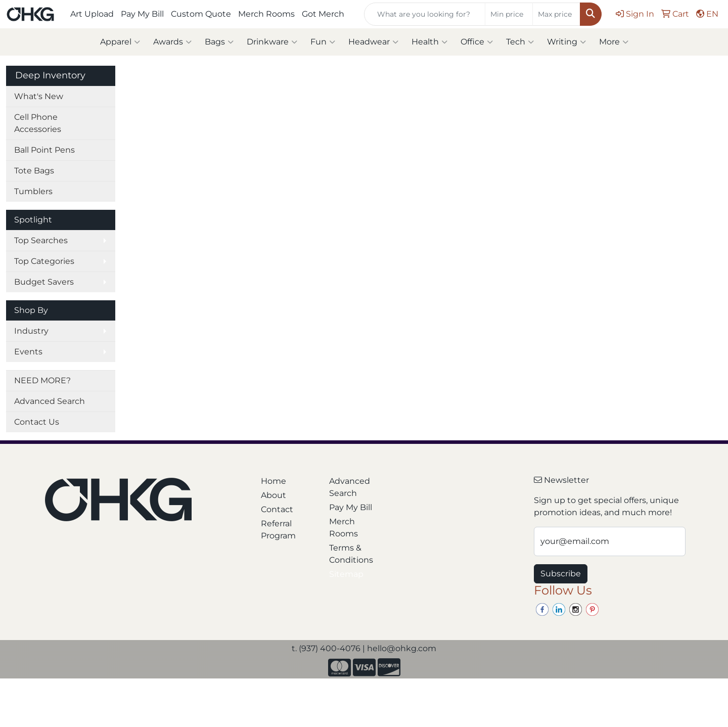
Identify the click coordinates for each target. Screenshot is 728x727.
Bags (219, 42)
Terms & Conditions (351, 554)
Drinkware (272, 42)
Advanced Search (50, 401)
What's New (39, 96)
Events (28, 352)
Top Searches (41, 240)
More (614, 42)
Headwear (373, 42)
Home (274, 481)
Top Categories (44, 261)
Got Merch (323, 14)
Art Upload (92, 14)
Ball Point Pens (44, 150)
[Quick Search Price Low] (509, 14)
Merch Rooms (266, 14)
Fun (323, 42)
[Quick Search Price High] (556, 14)
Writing (566, 42)
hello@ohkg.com (402, 648)
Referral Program (278, 530)
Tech (520, 42)
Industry (31, 331)
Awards (172, 42)
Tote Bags (34, 171)
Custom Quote (201, 14)
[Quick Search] (425, 14)
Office (477, 42)
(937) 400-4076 (330, 648)
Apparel (120, 42)
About (274, 495)
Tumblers (33, 191)
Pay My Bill (142, 14)
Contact (277, 509)
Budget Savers (44, 282)
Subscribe (561, 574)
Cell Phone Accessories (38, 123)
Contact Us (37, 422)
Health (429, 42)
